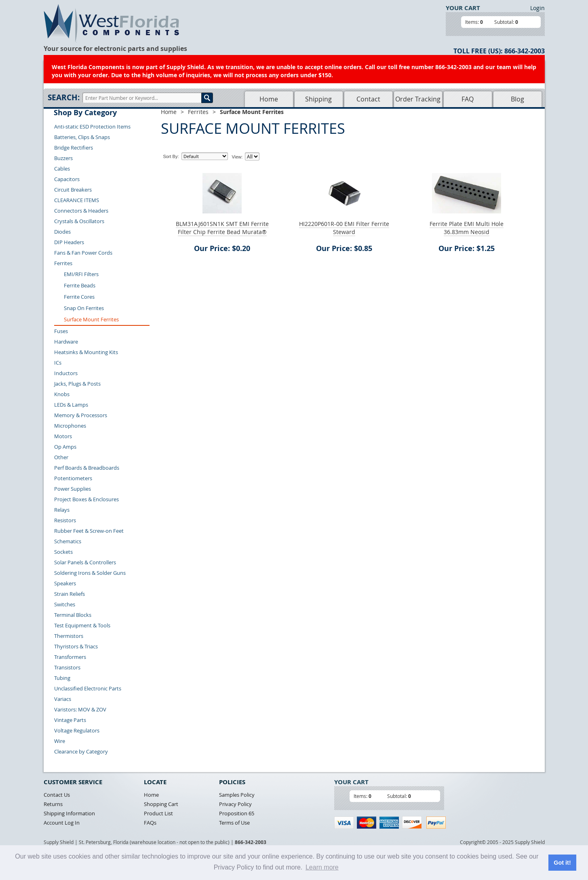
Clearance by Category (81, 751)
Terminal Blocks (73, 615)
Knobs (62, 394)
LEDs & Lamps (71, 405)
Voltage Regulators (77, 730)
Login (537, 8)
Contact (368, 99)
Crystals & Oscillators (79, 221)
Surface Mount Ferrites (91, 319)
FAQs (150, 823)
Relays (62, 510)
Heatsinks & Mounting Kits (86, 352)
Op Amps (65, 447)
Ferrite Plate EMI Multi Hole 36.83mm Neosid (467, 228)
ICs (58, 363)
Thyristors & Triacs (76, 646)
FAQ (468, 99)
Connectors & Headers (81, 211)
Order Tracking (418, 99)
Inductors (66, 373)
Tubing (62, 678)
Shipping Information (69, 813)
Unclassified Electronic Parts (88, 688)
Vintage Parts (70, 720)
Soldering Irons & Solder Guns (90, 573)
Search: (64, 97)
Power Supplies (73, 489)
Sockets (63, 552)
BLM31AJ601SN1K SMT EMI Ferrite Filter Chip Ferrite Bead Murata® (222, 228)
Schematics (68, 541)
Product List (158, 813)
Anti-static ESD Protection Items (92, 127)
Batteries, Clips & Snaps (82, 137)
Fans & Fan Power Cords (83, 253)
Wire (60, 741)
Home (269, 99)
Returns (53, 804)
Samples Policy (237, 795)
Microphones (70, 426)
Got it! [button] (562, 863)
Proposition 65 (237, 813)
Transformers (70, 657)
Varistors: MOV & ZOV (80, 709)
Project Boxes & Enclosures (86, 499)
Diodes (62, 232)
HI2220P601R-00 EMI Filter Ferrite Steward (344, 228)
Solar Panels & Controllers (85, 562)
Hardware (66, 342)
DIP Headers (69, 242)
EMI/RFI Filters (81, 274)
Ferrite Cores (79, 297)
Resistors (65, 520)
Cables (62, 169)
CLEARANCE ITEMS (77, 200)
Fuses (61, 331)
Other (61, 457)
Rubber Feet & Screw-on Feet (89, 531)
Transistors (67, 667)
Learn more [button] (322, 867)
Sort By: (171, 156)
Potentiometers (73, 478)
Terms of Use (234, 823)
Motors (63, 436)
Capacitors (67, 179)
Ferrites (63, 263)
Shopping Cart (161, 804)
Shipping (318, 99)
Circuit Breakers (73, 190)
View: (237, 157)
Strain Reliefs (70, 594)
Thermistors (69, 636)
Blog (517, 99)
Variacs (63, 699)
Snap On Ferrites (84, 308)
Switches (65, 604)
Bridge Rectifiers (74, 148)
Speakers (65, 583)
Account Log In (62, 823)
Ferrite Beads (80, 285)
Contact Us (57, 795)
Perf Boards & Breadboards (87, 468)
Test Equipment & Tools (82, 625)
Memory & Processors (81, 415)
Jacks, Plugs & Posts (77, 384)
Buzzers (63, 158)
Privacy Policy (235, 804)
